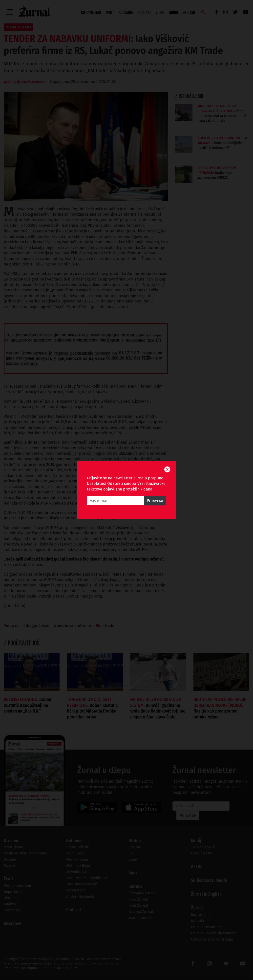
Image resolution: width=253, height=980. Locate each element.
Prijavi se (155, 501)
